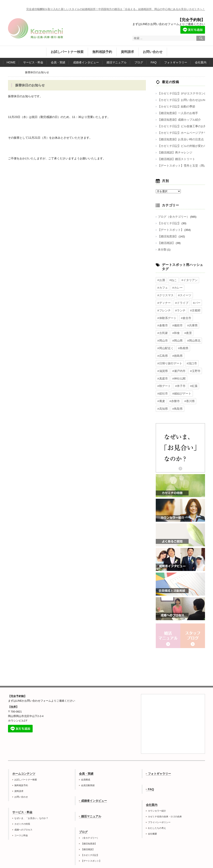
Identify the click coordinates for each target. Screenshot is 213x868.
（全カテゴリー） (90, 824)
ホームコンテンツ (24, 759)
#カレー (176, 287)
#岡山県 (176, 337)
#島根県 (182, 345)
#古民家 (162, 330)
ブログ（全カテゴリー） (172, 217)
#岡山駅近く (165, 345)
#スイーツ (163, 294)
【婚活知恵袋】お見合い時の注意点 (179, 139)
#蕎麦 (197, 381)
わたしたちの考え (157, 814)
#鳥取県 (162, 395)
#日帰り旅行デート (183, 352)
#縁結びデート (180, 381)
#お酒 (161, 280)
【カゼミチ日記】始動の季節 (175, 107)
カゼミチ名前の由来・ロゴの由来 (165, 802)
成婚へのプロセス (23, 815)
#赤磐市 (162, 388)
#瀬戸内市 (192, 359)
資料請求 (127, 52)
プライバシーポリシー (159, 808)
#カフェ (162, 287)
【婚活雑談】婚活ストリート (175, 159)
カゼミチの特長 (22, 810)
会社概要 (152, 820)
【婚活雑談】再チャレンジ (174, 153)
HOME (11, 62)
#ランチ (162, 309)
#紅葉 (192, 373)
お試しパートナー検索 (67, 52)
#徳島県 (162, 352)
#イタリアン (188, 280)
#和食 (175, 330)
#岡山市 (162, 337)
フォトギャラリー (176, 62)
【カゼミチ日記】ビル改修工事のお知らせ (183, 126)
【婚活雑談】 (166, 243)
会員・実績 (58, 62)
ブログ (139, 62)
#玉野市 (162, 366)
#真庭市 (176, 366)
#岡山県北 (192, 337)
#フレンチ (192, 302)
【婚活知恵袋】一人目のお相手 (176, 113)
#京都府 (176, 309)
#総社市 (162, 381)
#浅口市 (162, 359)
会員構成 (86, 765)
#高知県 (190, 388)
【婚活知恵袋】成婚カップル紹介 (178, 120)
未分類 (162, 250)
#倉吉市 (184, 316)
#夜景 (186, 330)
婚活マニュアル (117, 62)
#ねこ (172, 280)
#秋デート (163, 373)
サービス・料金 (33, 62)
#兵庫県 (190, 323)
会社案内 (201, 62)
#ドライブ (163, 302)
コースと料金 (21, 821)
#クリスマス (193, 287)
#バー (178, 302)
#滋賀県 (176, 359)
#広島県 (196, 345)
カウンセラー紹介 (157, 797)
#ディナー (180, 294)
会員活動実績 (88, 771)
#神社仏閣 (192, 366)
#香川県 (176, 388)
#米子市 (179, 373)
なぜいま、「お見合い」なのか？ (31, 804)
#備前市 (176, 323)
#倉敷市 (162, 323)
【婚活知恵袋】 (167, 236)
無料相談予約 (102, 52)
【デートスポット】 (170, 230)
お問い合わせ (153, 52)
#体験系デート (166, 316)
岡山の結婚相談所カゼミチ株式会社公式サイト (35, 28)
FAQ (154, 62)
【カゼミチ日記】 (168, 223)
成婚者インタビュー (86, 62)
